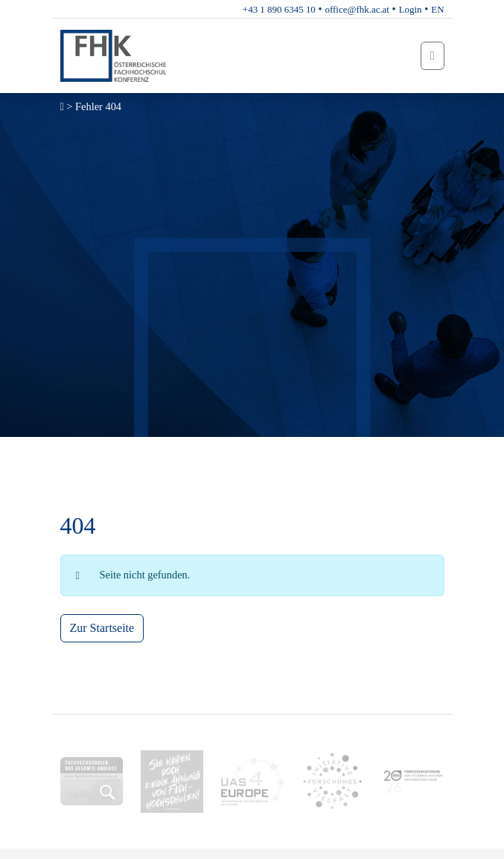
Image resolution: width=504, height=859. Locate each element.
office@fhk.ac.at (357, 9)
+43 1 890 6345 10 (279, 9)
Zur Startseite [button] (102, 628)
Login (411, 9)
